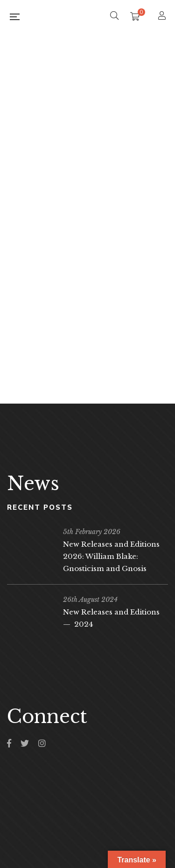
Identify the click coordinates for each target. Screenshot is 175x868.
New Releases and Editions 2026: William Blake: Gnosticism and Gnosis (111, 556)
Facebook (9, 743)
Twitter (25, 743)
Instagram (42, 743)
